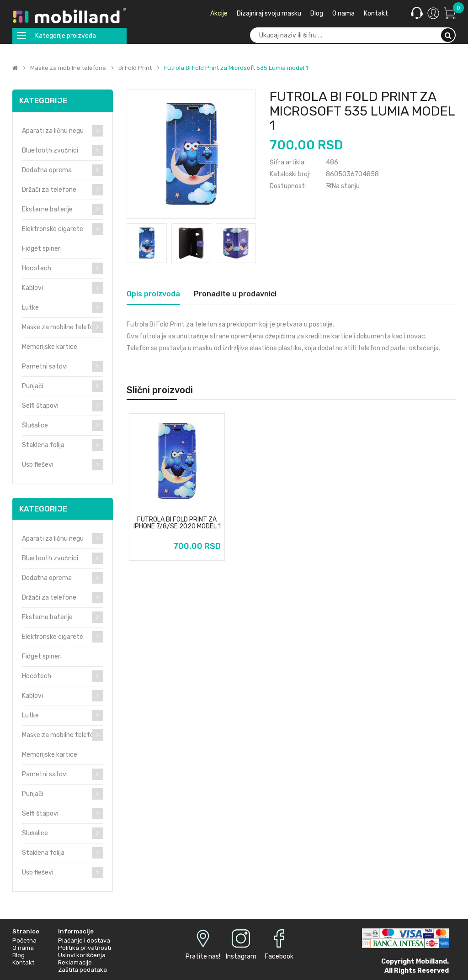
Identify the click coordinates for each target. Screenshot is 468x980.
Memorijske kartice (50, 347)
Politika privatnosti (85, 948)
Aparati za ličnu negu (53, 131)
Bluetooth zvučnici (50, 150)
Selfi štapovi (40, 406)
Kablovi (32, 288)
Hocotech (37, 268)
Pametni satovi (45, 366)
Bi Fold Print (135, 68)
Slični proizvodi (160, 390)
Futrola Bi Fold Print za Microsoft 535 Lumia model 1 (236, 68)
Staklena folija (43, 445)
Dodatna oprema (47, 170)
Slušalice (35, 425)
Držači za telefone (49, 190)
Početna (24, 940)
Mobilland (431, 962)
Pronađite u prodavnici (235, 294)
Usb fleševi (38, 465)
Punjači (33, 386)
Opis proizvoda (153, 294)
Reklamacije (75, 962)
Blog (19, 955)
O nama (23, 948)
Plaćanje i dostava (84, 940)
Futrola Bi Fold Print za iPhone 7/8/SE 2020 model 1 (177, 523)
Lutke (30, 308)
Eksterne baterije (47, 209)
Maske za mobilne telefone (68, 68)
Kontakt (23, 962)
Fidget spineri (42, 249)
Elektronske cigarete (53, 229)
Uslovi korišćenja (82, 955)
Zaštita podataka (82, 970)
